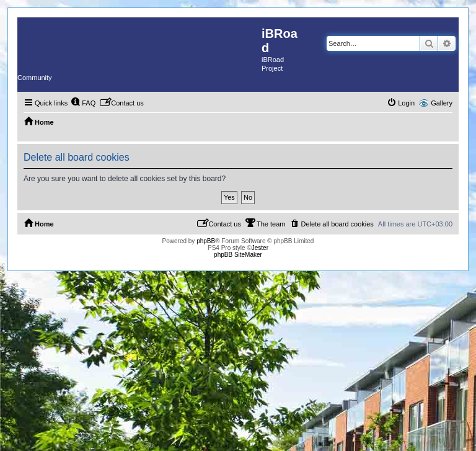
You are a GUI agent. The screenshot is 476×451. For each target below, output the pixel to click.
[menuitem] (83, 103)
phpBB (206, 241)
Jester (260, 248)
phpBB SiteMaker (238, 255)
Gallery (442, 103)
